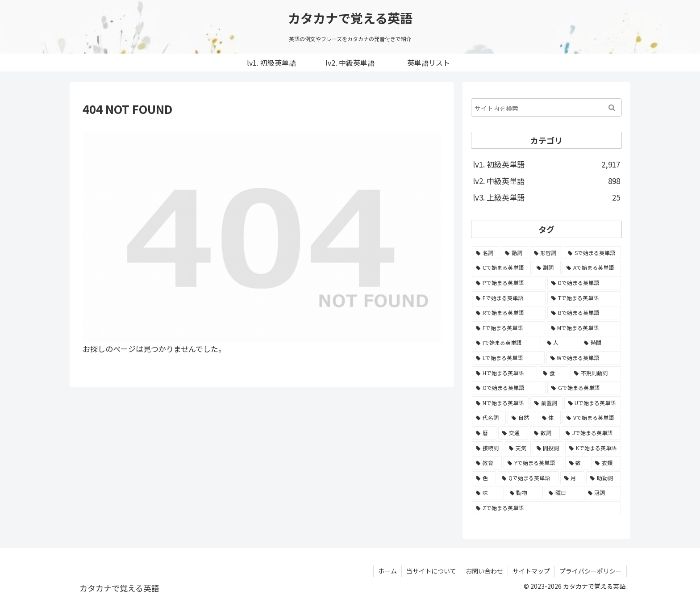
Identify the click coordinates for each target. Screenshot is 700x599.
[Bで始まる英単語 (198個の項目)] (584, 313)
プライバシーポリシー (591, 571)
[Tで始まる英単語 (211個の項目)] (584, 298)
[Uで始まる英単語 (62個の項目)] (593, 403)
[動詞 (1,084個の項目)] (515, 253)
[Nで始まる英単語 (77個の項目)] (500, 403)
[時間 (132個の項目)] (600, 343)
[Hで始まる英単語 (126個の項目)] (504, 373)
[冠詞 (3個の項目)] (603, 493)
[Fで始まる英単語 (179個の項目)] (508, 328)
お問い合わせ (484, 571)
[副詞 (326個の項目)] (547, 268)
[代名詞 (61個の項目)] (489, 418)
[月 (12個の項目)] (572, 478)
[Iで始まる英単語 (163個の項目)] (506, 343)
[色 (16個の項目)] (484, 478)
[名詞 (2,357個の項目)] (485, 253)
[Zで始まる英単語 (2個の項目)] (546, 508)
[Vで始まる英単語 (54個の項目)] (592, 418)
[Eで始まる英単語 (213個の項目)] (509, 298)
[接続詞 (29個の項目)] (487, 448)
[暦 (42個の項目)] (484, 433)
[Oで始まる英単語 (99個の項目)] (509, 388)
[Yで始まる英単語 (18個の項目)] (533, 463)
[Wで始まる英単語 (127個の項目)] (584, 358)
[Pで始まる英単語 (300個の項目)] (509, 283)
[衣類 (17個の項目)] (606, 463)
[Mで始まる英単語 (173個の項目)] (584, 328)
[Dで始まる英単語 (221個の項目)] (584, 283)
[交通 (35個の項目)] (513, 433)
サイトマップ (531, 571)
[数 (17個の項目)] (577, 463)
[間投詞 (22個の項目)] (548, 448)
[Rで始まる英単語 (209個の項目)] (509, 313)
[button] (612, 107)
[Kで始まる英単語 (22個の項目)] (593, 448)
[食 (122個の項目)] (554, 373)
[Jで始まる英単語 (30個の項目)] (591, 433)
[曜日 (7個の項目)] (563, 493)
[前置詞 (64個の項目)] (546, 403)
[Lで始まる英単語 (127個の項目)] (508, 358)
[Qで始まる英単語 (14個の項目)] (528, 478)
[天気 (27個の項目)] (518, 448)
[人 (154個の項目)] (561, 343)
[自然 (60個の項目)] (522, 418)
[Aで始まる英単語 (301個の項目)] (592, 268)
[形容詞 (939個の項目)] (546, 253)
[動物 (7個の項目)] (525, 493)
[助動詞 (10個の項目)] (604, 478)
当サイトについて (431, 571)
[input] (546, 107)
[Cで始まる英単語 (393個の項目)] (501, 268)
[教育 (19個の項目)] (487, 463)
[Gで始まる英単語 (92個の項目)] (584, 388)
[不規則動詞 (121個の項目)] (596, 373)
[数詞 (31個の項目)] (545, 433)
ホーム (387, 571)
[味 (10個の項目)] (488, 493)
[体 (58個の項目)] (550, 418)
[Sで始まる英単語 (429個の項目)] (592, 253)
